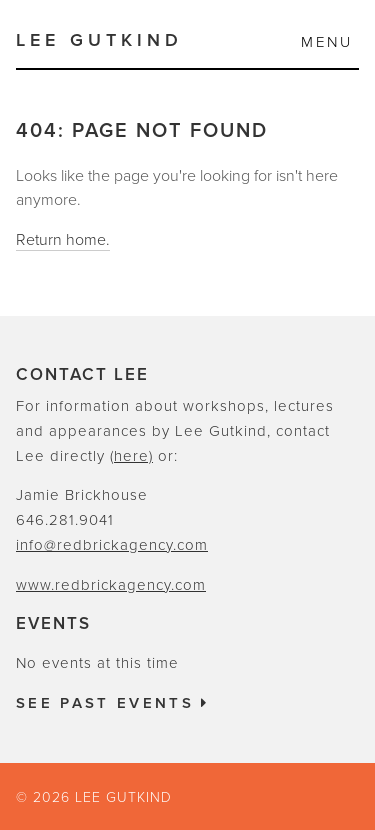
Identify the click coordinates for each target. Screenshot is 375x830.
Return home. (63, 240)
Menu (327, 42)
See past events (113, 703)
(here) (131, 456)
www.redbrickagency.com (111, 585)
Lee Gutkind (99, 40)
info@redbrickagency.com (112, 545)
